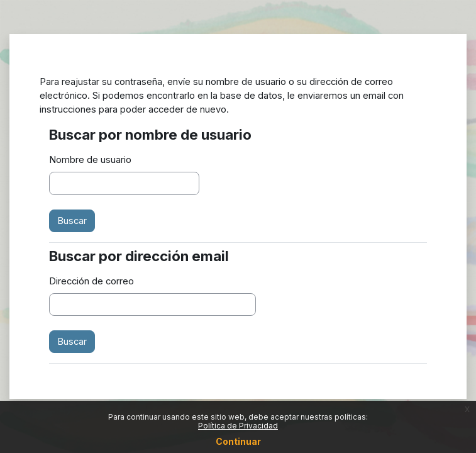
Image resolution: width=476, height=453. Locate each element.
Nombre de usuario (90, 160)
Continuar (238, 441)
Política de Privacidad (238, 426)
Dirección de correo (91, 281)
